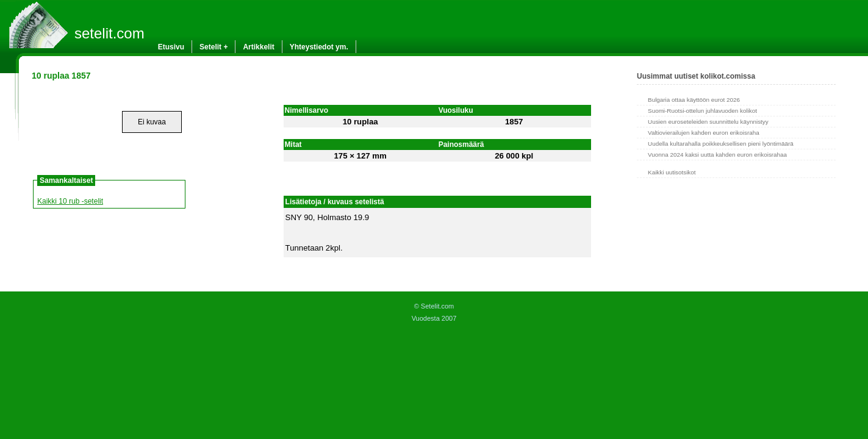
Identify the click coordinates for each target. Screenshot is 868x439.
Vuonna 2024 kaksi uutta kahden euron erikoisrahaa (717, 155)
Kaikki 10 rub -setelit (70, 201)
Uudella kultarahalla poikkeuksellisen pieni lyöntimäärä (721, 144)
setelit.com (109, 33)
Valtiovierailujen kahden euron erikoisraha (704, 133)
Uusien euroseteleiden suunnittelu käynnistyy (708, 122)
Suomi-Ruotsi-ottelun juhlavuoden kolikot (702, 111)
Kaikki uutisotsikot (672, 172)
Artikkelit (258, 47)
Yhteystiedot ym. (319, 47)
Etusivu (171, 47)
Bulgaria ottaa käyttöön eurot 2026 (694, 100)
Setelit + (213, 47)
